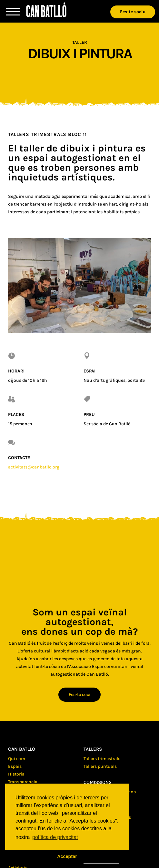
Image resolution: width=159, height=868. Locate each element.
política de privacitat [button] (55, 837)
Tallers (93, 749)
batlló (22, 749)
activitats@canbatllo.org (34, 467)
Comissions (98, 782)
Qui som (17, 759)
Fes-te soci (79, 694)
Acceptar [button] (67, 856)
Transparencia (23, 782)
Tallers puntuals (100, 766)
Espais (15, 766)
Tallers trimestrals (102, 759)
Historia (16, 774)
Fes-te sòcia (133, 12)
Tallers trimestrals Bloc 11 (47, 134)
